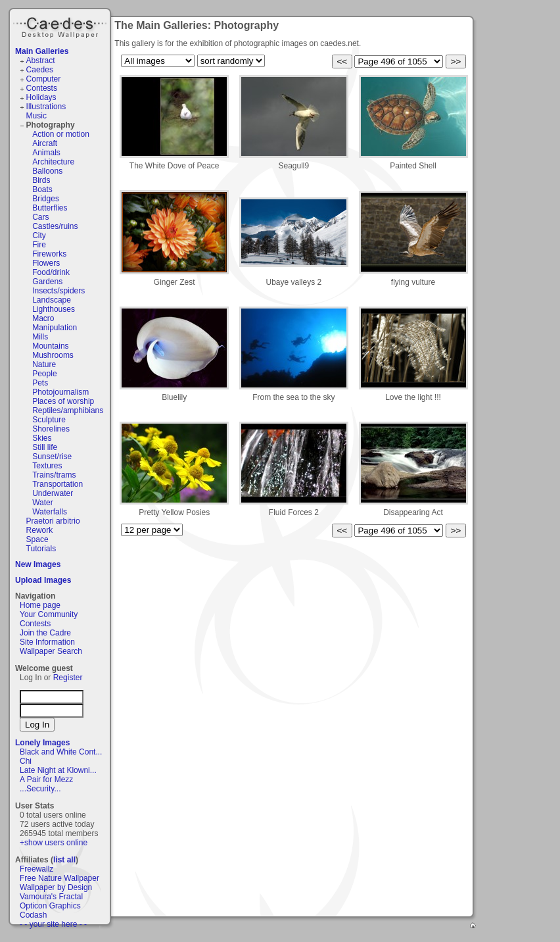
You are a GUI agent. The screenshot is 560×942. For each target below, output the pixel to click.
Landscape (52, 300)
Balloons (47, 171)
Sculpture (49, 420)
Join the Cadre (45, 633)
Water (43, 503)
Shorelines (51, 429)
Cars (40, 217)
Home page (40, 605)
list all (64, 860)
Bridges (46, 199)
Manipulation (55, 328)
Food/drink (51, 272)
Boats (42, 189)
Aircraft (45, 143)
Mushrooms (53, 355)
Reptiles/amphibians (68, 410)
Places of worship (63, 401)
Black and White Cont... (61, 752)
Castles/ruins (55, 226)
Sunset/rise (52, 457)
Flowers (46, 263)
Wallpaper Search (51, 651)
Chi (26, 761)
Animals (46, 153)
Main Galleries (42, 51)
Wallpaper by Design (56, 887)
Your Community (49, 614)
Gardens (47, 282)
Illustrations (46, 107)
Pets (40, 383)
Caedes (61, 26)
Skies (42, 438)
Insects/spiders (58, 291)
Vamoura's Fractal (51, 897)
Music (36, 116)
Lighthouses (54, 309)
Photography (51, 125)
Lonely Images (42, 743)
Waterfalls (50, 512)
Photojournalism (60, 392)
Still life (45, 447)
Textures (47, 466)
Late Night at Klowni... (58, 770)
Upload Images (43, 580)
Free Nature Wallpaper (59, 878)
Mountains (50, 346)
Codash (33, 915)
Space (37, 539)
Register (68, 678)
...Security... (40, 789)
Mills (40, 337)
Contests (42, 88)
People (44, 374)
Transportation (58, 484)
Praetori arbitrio (53, 521)
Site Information (47, 642)
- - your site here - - (53, 924)
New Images (38, 564)
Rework (40, 530)
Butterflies (50, 208)
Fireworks (49, 254)
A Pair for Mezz (46, 780)
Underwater (53, 493)
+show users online (54, 843)
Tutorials (41, 549)
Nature (44, 364)
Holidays (41, 97)
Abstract (41, 61)
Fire (39, 245)
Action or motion (61, 134)
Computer (44, 79)
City (39, 235)
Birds (41, 180)
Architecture (53, 162)
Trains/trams (54, 475)
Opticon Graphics (50, 906)
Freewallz (36, 869)
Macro (43, 318)
